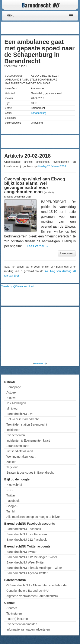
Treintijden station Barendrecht (27, 424)
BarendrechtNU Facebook (24, 529)
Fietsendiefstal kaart (20, 451)
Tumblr (11, 511)
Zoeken (11, 462)
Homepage (14, 387)
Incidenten (13, 430)
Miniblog (12, 408)
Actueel (11, 392)
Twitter (11, 495)
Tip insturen (14, 613)
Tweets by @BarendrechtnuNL (19, 286)
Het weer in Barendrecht (23, 419)
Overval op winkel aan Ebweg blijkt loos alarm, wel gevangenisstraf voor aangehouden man (35, 185)
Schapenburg (39, 113)
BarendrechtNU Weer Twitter (25, 562)
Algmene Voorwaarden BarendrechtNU (32, 596)
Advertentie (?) (40, 363)
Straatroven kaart (18, 446)
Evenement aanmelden (22, 624)
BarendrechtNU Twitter (21, 552)
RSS (9, 490)
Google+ (12, 506)
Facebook (13, 501)
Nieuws (11, 398)
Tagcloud (12, 467)
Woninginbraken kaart (21, 457)
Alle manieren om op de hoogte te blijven (33, 517)
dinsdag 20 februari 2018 (52, 166)
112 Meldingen (16, 403)
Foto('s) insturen (17, 619)
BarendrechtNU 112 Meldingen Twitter (32, 557)
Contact (12, 608)
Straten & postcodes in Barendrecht (30, 473)
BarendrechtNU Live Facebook (27, 534)
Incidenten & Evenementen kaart (28, 441)
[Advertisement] (44, 28)
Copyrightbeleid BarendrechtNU (28, 591)
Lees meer (67, 253)
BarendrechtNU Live (20, 414)
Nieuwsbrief (14, 485)
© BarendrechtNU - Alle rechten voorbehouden (37, 585)
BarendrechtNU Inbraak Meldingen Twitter (34, 568)
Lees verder (38, 246)
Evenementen (16, 435)
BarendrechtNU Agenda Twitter (27, 573)
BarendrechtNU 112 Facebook (27, 540)
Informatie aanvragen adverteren (28, 629)
